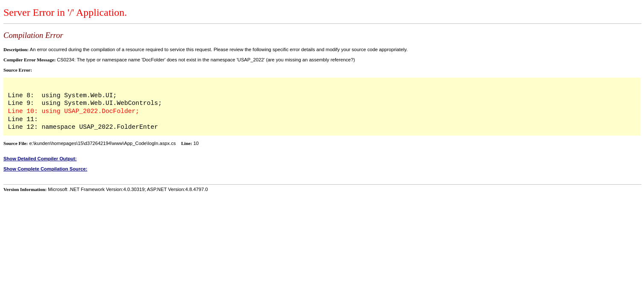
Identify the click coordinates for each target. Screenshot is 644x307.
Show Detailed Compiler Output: (40, 159)
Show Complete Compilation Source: (45, 169)
